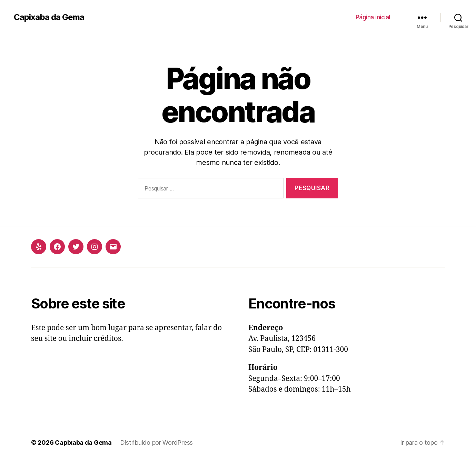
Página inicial (373, 17)
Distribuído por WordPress (156, 443)
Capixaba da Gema (49, 17)
